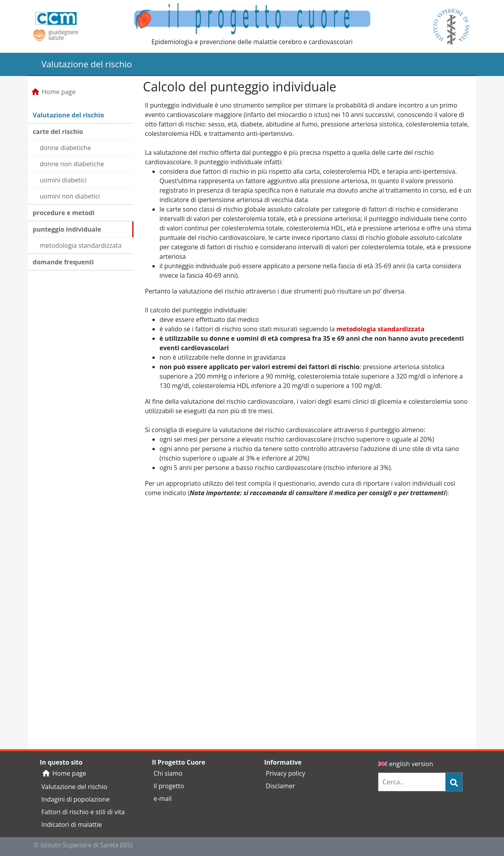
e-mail (163, 798)
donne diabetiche (65, 148)
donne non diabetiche (72, 164)
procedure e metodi (64, 213)
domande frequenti (63, 262)
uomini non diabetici (70, 196)
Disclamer (280, 786)
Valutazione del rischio (68, 115)
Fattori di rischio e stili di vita (83, 812)
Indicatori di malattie (72, 824)
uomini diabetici (63, 180)
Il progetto (169, 786)
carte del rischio (58, 132)
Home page (53, 92)
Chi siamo (168, 773)
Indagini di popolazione (75, 799)
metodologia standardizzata (81, 245)
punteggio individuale (67, 229)
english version (406, 764)
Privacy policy (285, 773)
